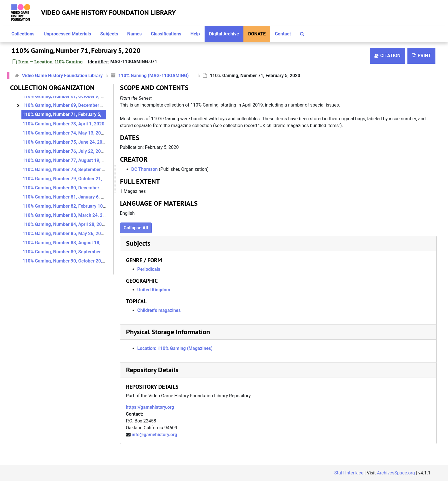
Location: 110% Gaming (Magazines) (175, 348)
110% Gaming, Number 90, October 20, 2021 (68, 261)
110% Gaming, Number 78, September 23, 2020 (71, 170)
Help (195, 34)
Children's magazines (159, 310)
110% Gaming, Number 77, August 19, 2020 (67, 160)
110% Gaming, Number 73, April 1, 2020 (63, 124)
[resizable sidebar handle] (115, 179)
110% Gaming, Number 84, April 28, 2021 (65, 224)
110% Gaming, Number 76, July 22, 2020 (64, 151)
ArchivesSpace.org (396, 473)
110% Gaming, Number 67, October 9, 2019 (67, 96)
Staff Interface (349, 473)
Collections (23, 34)
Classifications (166, 34)
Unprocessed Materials (67, 34)
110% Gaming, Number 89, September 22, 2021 (71, 252)
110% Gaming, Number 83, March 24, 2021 (66, 215)
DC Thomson (145, 169)
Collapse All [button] (136, 228)
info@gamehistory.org (154, 435)
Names (134, 34)
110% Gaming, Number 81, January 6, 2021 (67, 197)
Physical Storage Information (168, 332)
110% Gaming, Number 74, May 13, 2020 (64, 133)
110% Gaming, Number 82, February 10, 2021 (69, 206)
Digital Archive (224, 34)
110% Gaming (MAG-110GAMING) (153, 76)
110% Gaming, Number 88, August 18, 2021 (67, 243)
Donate (257, 34)
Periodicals (149, 269)
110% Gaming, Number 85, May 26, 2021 (64, 234)
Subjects (109, 34)
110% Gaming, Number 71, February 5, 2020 (68, 114)
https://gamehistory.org (150, 407)
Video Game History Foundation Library (108, 12)
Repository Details (152, 370)
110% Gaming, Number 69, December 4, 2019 (69, 105)
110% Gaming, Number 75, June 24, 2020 (65, 142)
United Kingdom (154, 290)
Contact (283, 34)
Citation (387, 56)
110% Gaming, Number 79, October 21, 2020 (68, 179)
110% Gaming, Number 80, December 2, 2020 (69, 188)
